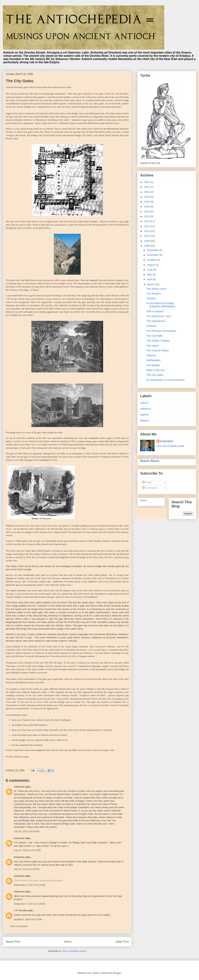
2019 (147, 197)
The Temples (154, 294)
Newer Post (13, 942)
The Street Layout (156, 289)
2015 (147, 212)
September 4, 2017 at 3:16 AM (29, 904)
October (152, 260)
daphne (144, 415)
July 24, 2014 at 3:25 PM (27, 869)
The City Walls (155, 336)
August (151, 265)
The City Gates (155, 375)
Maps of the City (156, 370)
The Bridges (153, 365)
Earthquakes (154, 360)
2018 (147, 202)
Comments (150, 488)
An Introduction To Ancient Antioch (165, 380)
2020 (147, 192)
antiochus (146, 409)
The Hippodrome (156, 321)
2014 (147, 216)
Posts (147, 482)
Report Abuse (150, 461)
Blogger (117, 973)
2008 (147, 246)
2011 (147, 231)
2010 (147, 236)
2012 (147, 226)
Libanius (151, 355)
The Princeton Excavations (161, 331)
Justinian (151, 326)
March (151, 284)
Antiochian (167, 441)
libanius (144, 421)
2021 (147, 187)
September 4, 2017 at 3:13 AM (29, 885)
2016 (147, 206)
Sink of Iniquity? (155, 311)
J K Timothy (20, 910)
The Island (152, 346)
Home (68, 942)
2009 (147, 241)
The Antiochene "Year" (159, 316)
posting (125, 557)
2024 (147, 182)
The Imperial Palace (158, 350)
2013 (147, 221)
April (150, 279)
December (153, 250)
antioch (144, 403)
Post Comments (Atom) (74, 951)
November (153, 255)
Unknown (19, 787)
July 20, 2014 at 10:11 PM (27, 850)
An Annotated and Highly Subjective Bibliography (161, 305)
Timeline (151, 298)
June (150, 270)
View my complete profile (170, 446)
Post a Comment (19, 926)
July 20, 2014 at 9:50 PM (27, 831)
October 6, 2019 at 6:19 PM (28, 919)
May (150, 275)
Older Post (122, 942)
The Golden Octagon (158, 341)
